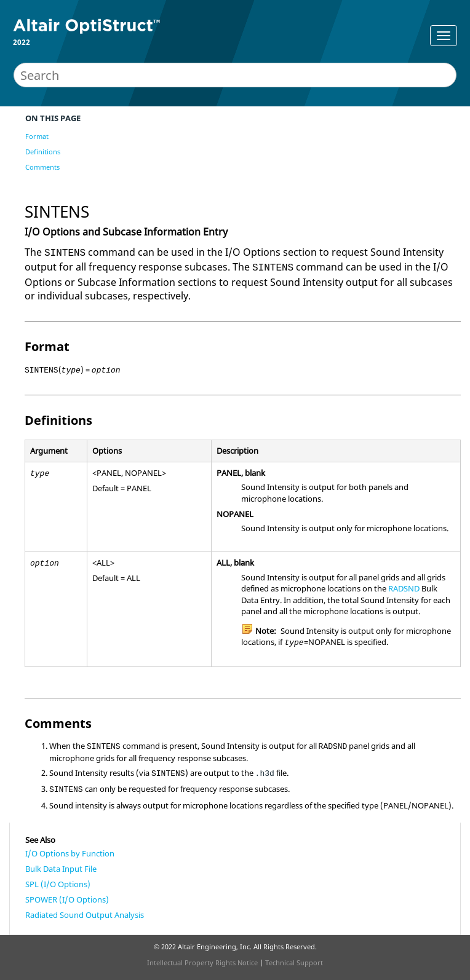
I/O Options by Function (70, 853)
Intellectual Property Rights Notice (202, 962)
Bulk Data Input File (61, 869)
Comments (42, 167)
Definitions (43, 152)
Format (37, 136)
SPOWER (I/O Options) (67, 899)
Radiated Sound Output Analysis (85, 915)
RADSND (404, 588)
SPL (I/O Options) (58, 884)
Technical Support (294, 962)
